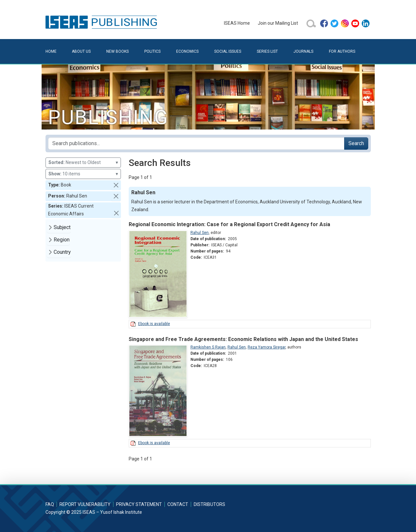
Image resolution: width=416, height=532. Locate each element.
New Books (117, 51)
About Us (81, 51)
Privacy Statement (139, 504)
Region (62, 240)
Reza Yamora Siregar (266, 347)
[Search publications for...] (196, 143)
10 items (83, 174)
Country (62, 252)
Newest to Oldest (83, 163)
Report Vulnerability (85, 504)
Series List (267, 51)
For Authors (342, 51)
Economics (187, 51)
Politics (152, 51)
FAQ (50, 504)
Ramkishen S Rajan (208, 347)
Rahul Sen (200, 233)
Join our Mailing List (278, 23)
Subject (62, 227)
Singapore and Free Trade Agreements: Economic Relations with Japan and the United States (243, 339)
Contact (178, 504)
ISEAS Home (237, 23)
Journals (303, 51)
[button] (116, 185)
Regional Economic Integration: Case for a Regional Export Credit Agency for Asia (229, 224)
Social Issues (228, 51)
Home (51, 51)
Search (356, 143)
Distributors (209, 504)
